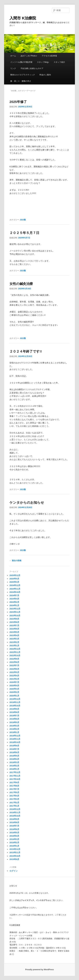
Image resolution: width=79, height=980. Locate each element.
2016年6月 (14, 829)
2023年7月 (14, 625)
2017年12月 (15, 772)
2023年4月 (14, 635)
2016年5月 (14, 833)
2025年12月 (15, 575)
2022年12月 (15, 649)
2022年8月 (14, 662)
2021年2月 (14, 679)
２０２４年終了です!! (26, 351)
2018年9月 (14, 746)
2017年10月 (15, 779)
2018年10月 (15, 742)
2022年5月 (14, 672)
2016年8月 (14, 822)
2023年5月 (14, 632)
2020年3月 (14, 689)
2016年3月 (14, 839)
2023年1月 (14, 646)
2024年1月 (14, 605)
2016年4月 (14, 836)
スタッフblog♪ (43, 62)
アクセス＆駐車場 (49, 56)
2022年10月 (15, 656)
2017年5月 (14, 792)
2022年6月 (14, 669)
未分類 (23, 220)
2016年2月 (14, 843)
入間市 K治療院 (23, 18)
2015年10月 (15, 856)
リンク (13, 68)
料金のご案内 (45, 75)
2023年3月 (14, 639)
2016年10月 (15, 816)
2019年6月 (14, 719)
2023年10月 (15, 616)
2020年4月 (14, 686)
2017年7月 (14, 789)
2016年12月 (15, 809)
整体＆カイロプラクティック (23, 75)
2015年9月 (14, 859)
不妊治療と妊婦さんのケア (32, 68)
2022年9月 (14, 659)
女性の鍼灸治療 (21, 284)
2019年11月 (15, 702)
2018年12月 (15, 736)
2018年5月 (14, 756)
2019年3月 (14, 726)
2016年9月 (14, 819)
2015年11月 (15, 853)
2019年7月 (14, 716)
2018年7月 (14, 749)
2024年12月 (15, 585)
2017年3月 (14, 799)
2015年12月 (15, 849)
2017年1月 (14, 806)
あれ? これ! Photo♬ (29, 56)
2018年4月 (14, 759)
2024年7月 (14, 595)
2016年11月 (15, 813)
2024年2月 (14, 602)
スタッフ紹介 (59, 62)
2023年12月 (15, 609)
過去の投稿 (15, 561)
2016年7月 (14, 826)
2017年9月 (14, 782)
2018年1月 (14, 769)
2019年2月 (14, 729)
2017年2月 (14, 803)
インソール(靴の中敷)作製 (21, 62)
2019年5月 (14, 722)
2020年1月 (14, 696)
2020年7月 (14, 682)
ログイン (14, 871)
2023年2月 (14, 642)
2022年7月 (14, 665)
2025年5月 (14, 579)
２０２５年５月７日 (24, 233)
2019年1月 (14, 732)
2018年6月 (14, 752)
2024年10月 (15, 592)
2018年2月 (14, 766)
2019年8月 (14, 712)
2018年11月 (15, 739)
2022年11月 (15, 652)
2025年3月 (14, 582)
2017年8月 (14, 786)
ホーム (13, 56)
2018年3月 (14, 762)
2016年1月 (14, 846)
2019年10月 (15, 706)
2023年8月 (14, 622)
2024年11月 (15, 589)
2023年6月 (14, 629)
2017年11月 (15, 776)
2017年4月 (14, 796)
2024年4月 (14, 599)
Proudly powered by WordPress (39, 970)
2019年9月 (14, 709)
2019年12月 (15, 699)
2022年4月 (14, 676)
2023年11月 (15, 612)
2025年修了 (18, 102)
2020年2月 (14, 692)
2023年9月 (14, 619)
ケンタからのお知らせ (27, 502)
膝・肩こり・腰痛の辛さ (21, 81)
